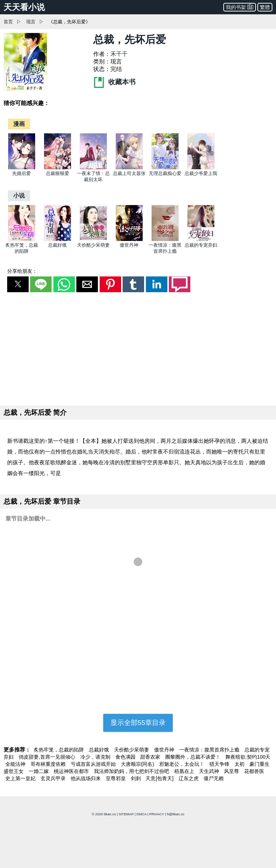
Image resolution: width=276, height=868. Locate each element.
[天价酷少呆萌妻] (93, 240)
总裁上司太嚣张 (129, 173)
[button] (18, 284)
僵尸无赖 (214, 778)
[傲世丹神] (129, 240)
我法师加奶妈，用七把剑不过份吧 (132, 771)
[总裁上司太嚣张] (129, 168)
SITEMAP (126, 814)
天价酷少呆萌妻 (93, 245)
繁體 (265, 7)
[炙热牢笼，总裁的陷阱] (22, 240)
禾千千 (119, 54)
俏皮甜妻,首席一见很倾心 (48, 757)
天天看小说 (24, 7)
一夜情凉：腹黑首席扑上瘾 (210, 750)
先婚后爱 (22, 173)
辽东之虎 (189, 778)
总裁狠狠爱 (58, 173)
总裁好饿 (57, 245)
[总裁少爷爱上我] (201, 168)
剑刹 (137, 778)
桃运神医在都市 (72, 771)
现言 (31, 22)
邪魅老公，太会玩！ (182, 764)
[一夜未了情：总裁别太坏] (93, 168)
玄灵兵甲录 (54, 778)
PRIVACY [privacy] (156, 814)
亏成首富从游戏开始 (94, 764)
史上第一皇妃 (21, 778)
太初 (240, 764)
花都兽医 (254, 771)
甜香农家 (151, 757)
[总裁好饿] (58, 240)
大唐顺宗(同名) (138, 764)
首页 (8, 22)
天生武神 (210, 771)
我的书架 (240, 7)
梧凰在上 (185, 771)
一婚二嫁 (39, 771)
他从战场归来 (86, 778)
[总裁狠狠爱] (58, 168)
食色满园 (126, 757)
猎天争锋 (220, 764)
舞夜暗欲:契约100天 (248, 757)
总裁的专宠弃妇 (201, 245)
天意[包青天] (160, 778)
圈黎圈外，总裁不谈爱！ (194, 757)
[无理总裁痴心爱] (165, 168)
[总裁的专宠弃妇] (201, 240)
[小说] (19, 196)
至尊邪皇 (116, 778)
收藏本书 (114, 82)
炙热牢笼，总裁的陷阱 (60, 750)
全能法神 (16, 764)
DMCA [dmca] (142, 814)
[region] (138, 347)
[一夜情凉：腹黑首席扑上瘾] (165, 240)
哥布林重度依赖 (49, 764)
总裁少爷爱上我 (201, 173)
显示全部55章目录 (138, 723)
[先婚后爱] (22, 168)
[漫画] (19, 124)
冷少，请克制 (96, 757)
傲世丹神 (129, 245)
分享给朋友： (22, 271)
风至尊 (232, 771)
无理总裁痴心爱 (165, 173)
